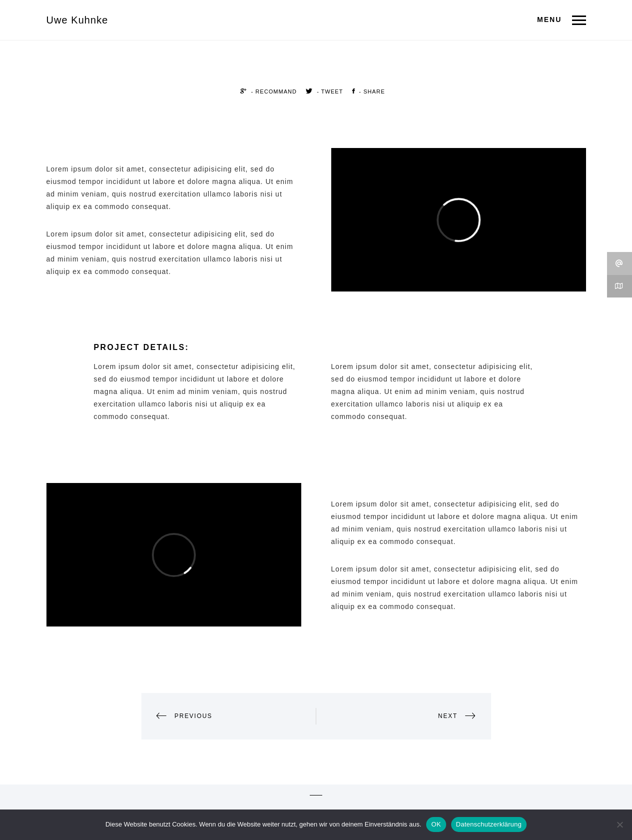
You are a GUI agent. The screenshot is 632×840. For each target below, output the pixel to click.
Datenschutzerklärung (489, 824)
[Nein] (620, 824)
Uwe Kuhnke (77, 20)
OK (436, 824)
